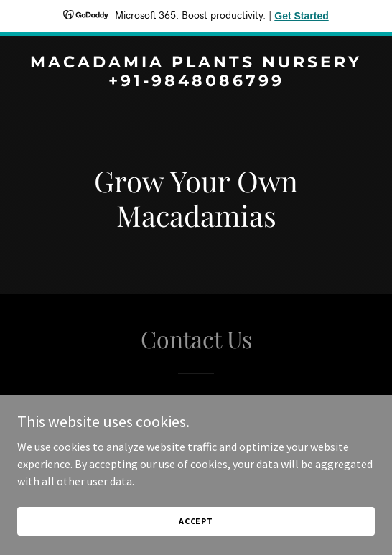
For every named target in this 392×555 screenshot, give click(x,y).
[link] (196, 82)
